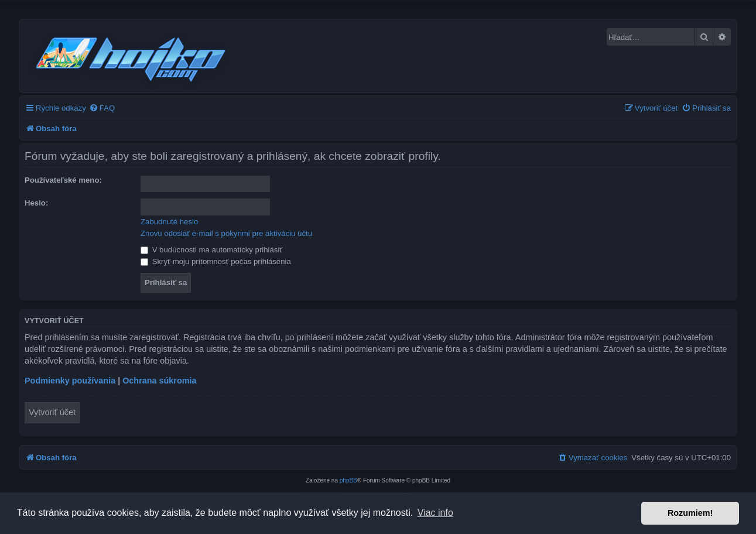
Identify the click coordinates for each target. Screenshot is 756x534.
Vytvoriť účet (52, 412)
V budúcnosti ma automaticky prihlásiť (211, 250)
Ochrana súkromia (159, 381)
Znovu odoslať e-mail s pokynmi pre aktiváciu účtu (226, 233)
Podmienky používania (70, 381)
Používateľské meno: (63, 180)
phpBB (348, 480)
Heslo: (36, 203)
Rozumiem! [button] (690, 513)
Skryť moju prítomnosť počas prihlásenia (216, 261)
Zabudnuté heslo (169, 222)
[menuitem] (102, 108)
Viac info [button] (435, 513)
